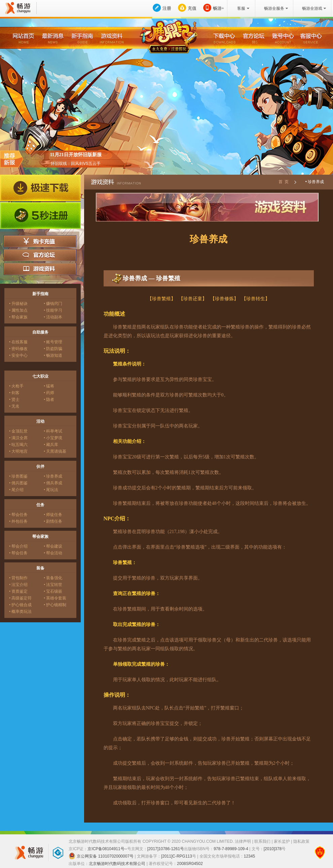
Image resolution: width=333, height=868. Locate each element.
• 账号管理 (53, 342)
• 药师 (49, 393)
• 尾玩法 (51, 490)
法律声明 (243, 841)
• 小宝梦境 (53, 438)
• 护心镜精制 (55, 605)
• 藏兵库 (51, 445)
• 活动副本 (53, 317)
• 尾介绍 (16, 490)
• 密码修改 (18, 349)
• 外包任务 (18, 521)
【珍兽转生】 (256, 299)
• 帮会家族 (18, 317)
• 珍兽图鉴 (18, 476)
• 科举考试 (53, 431)
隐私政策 (301, 841)
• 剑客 (14, 393)
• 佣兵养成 (53, 483)
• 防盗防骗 (53, 349)
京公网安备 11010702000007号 (101, 856)
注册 (167, 8)
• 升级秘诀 (18, 304)
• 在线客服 (18, 342)
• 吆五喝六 (18, 445)
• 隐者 (49, 400)
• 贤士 (14, 400)
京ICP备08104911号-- (107, 849)
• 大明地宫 (18, 451)
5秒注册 (40, 216)
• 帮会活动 (53, 553)
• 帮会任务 (18, 515)
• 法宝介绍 (18, 585)
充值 (192, 8)
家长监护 (282, 841)
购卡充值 (40, 241)
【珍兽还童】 (193, 299)
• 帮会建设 (53, 546)
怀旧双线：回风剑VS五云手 (76, 164)
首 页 (283, 182)
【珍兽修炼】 (224, 299)
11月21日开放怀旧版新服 (76, 155)
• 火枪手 (16, 386)
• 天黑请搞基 (55, 451)
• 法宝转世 (53, 585)
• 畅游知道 (53, 355)
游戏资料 (40, 269)
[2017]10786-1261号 (166, 849)
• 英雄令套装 (55, 598)
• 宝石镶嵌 (53, 591)
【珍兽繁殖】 (161, 299)
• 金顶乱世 (18, 431)
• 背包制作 (18, 578)
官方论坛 (40, 255)
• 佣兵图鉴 (18, 483)
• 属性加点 (18, 310)
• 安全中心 (18, 355)
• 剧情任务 (53, 521)
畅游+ (218, 8)
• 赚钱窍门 (53, 304)
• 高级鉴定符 (20, 598)
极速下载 (40, 188)
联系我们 (262, 841)
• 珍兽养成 (53, 476)
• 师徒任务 (53, 515)
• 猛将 (49, 386)
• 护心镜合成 (20, 605)
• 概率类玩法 (20, 612)
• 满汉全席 (18, 438)
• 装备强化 (53, 578)
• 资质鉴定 (18, 591)
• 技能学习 (53, 310)
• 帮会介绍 (18, 546)
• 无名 (14, 406)
